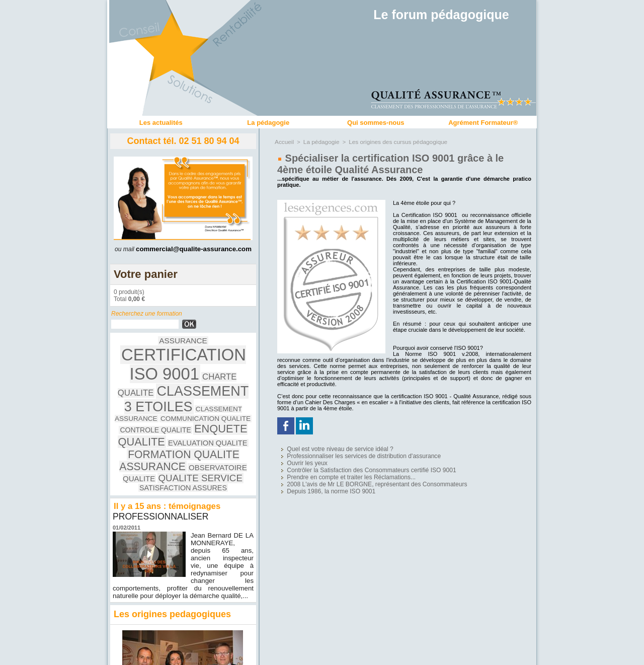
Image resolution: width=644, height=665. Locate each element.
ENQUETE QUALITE (211, 385)
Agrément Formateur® (483, 123)
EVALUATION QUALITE (159, 395)
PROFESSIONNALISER (162, 447)
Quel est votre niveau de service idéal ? (326, 447)
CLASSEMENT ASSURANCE (148, 378)
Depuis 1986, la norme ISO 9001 (318, 481)
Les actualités (161, 123)
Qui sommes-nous (376, 123)
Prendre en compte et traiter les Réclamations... (335, 469)
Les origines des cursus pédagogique (391, 141)
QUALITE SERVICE (176, 412)
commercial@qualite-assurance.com (194, 249)
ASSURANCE (136, 345)
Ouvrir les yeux (299, 458)
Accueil (284, 141)
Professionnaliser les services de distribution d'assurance (346, 453)
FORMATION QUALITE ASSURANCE (178, 399)
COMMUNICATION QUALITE (218, 378)
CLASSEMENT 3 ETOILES (183, 370)
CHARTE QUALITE (210, 359)
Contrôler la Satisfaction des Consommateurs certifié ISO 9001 (352, 464)
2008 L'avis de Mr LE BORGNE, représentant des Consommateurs (356, 475)
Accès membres (322, 654)
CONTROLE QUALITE (144, 386)
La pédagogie (268, 123)
